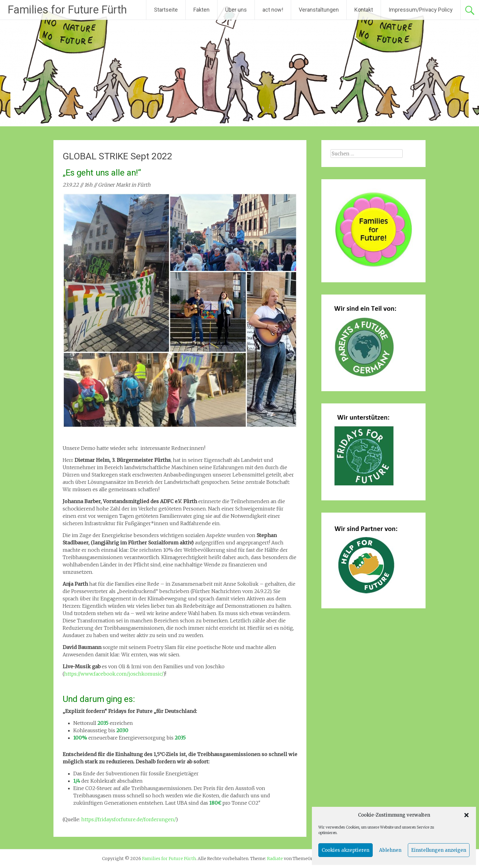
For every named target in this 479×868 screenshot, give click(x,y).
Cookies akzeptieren (346, 850)
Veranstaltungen (319, 10)
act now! (273, 10)
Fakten (201, 10)
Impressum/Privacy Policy (421, 10)
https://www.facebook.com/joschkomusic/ (114, 674)
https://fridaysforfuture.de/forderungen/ (128, 819)
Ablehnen (390, 850)
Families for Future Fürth (67, 10)
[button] (466, 815)
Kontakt (364, 10)
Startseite (166, 10)
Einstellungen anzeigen (439, 850)
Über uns (236, 10)
